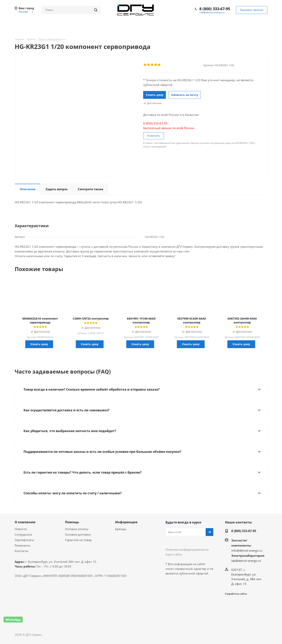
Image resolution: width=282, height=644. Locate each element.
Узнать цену (155, 95)
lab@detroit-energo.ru (246, 561)
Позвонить (154, 136)
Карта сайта (174, 554)
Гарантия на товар (78, 540)
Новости (21, 529)
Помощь (72, 522)
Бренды (121, 529)
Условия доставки (78, 534)
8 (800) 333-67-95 (215, 9)
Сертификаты (24, 540)
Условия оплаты (77, 529)
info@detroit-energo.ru (212, 12)
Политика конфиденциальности (187, 550)
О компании (25, 522)
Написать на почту (185, 95)
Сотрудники (23, 534)
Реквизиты (23, 545)
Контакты (22, 551)
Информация (126, 522)
